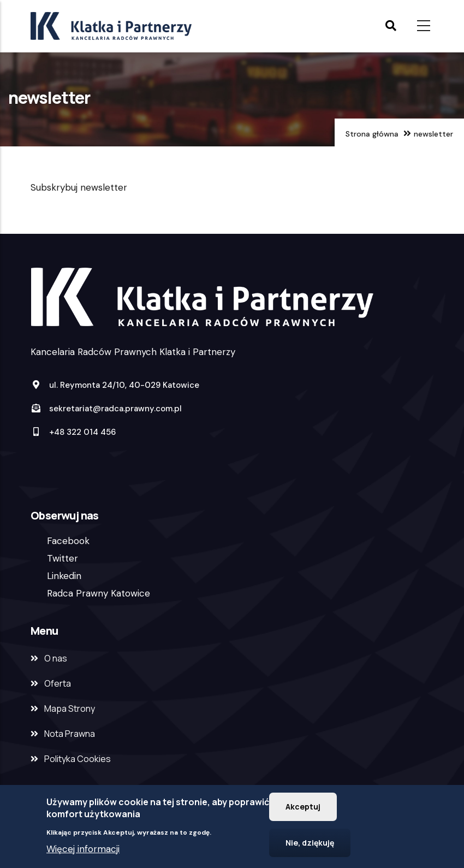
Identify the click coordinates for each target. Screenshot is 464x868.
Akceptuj (303, 809)
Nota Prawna (70, 734)
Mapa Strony (70, 708)
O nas (56, 658)
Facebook (68, 541)
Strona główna (372, 134)
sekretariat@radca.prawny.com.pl (106, 409)
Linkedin (64, 576)
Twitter (63, 558)
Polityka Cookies (78, 759)
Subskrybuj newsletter (79, 187)
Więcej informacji (83, 852)
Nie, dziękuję (310, 845)
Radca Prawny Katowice (99, 593)
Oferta (58, 683)
